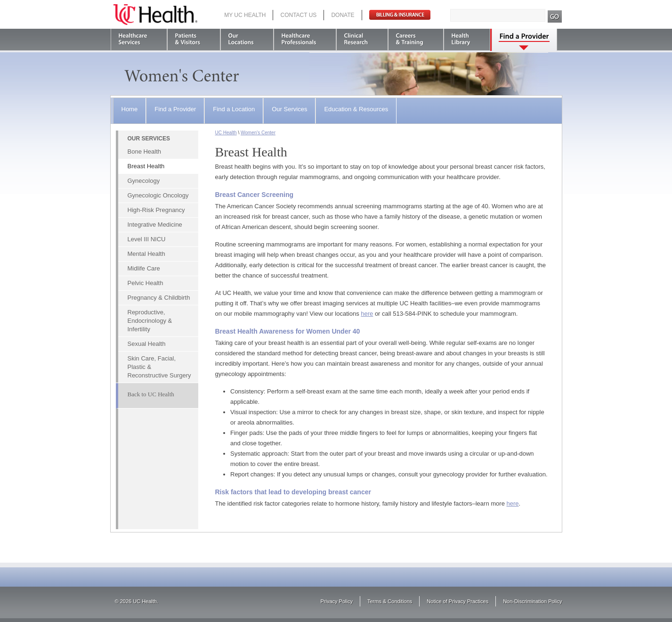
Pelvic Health (146, 283)
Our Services (289, 109)
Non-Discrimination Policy (532, 601)
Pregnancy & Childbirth (159, 298)
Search (555, 16)
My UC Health (245, 15)
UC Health (155, 15)
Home (130, 109)
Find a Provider (175, 109)
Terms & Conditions (390, 601)
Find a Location (234, 109)
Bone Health (145, 151)
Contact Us (298, 15)
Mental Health (146, 254)
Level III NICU (147, 239)
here (367, 314)
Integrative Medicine (155, 225)
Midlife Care (144, 268)
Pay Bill (400, 15)
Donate (343, 15)
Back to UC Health (151, 394)
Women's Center (258, 133)
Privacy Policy (337, 601)
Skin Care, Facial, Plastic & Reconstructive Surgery (159, 367)
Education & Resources (356, 109)
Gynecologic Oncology (158, 195)
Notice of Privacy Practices (457, 601)
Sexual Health (147, 344)
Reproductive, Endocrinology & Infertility (150, 321)
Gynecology (144, 181)
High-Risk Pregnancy (156, 210)
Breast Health (146, 166)
